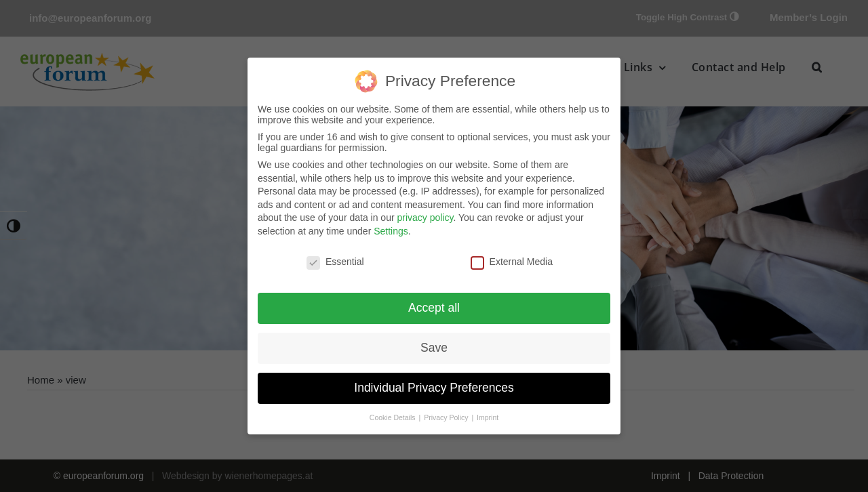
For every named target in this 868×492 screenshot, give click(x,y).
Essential (335, 262)
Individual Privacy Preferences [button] (434, 388)
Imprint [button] (488, 417)
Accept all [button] (434, 308)
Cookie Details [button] (394, 417)
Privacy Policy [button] (447, 417)
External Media (512, 262)
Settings (391, 231)
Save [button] (434, 348)
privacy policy (425, 218)
